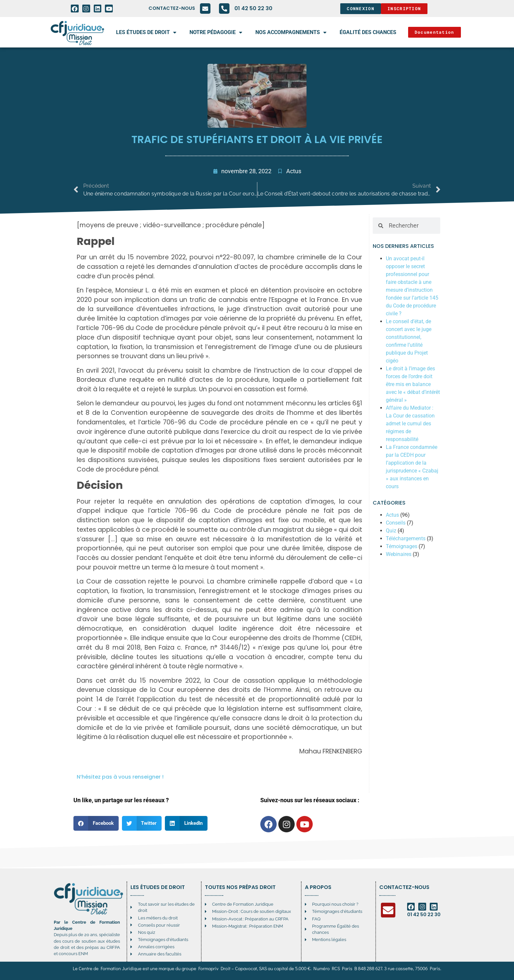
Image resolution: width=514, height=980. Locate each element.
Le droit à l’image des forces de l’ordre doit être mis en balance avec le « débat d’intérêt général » (413, 384)
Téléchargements (406, 538)
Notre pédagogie (216, 32)
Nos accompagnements (291, 32)
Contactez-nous (172, 8)
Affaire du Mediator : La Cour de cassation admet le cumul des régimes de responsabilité (410, 424)
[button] (96, 823)
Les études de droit (146, 32)
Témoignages (402, 546)
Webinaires (399, 554)
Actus (294, 171)
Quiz (391, 531)
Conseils (396, 523)
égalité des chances (368, 32)
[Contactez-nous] (205, 9)
